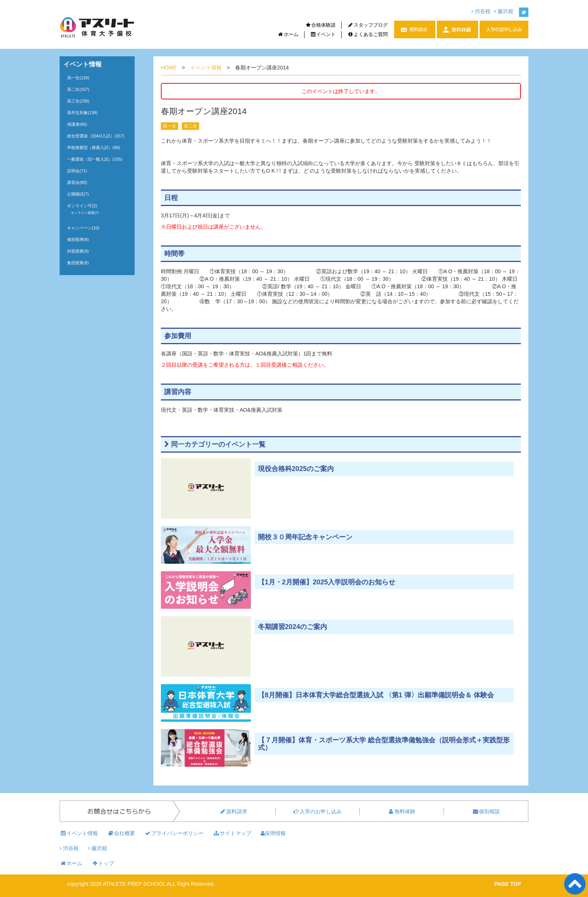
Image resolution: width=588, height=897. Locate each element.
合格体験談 (321, 25)
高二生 (190, 126)
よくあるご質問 (367, 34)
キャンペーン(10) (83, 228)
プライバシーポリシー (174, 833)
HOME (169, 68)
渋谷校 (481, 11)
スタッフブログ (367, 25)
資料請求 (233, 811)
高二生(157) (78, 89)
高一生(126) (78, 78)
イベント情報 (206, 68)
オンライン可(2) (82, 206)
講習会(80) (77, 182)
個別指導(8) (78, 239)
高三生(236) (78, 101)
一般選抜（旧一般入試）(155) (95, 159)
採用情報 (273, 833)
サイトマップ (232, 833)
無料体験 (402, 811)
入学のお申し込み (317, 811)
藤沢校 (504, 11)
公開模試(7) (78, 194)
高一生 (169, 126)
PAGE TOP (508, 884)
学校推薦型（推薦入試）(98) (94, 147)
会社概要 (121, 833)
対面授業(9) (78, 251)
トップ (103, 863)
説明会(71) (77, 171)
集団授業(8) (78, 263)
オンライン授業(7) (85, 213)
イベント (323, 34)
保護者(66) (77, 124)
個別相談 (486, 811)
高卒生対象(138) (82, 113)
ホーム (288, 34)
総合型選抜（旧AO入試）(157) (96, 136)
